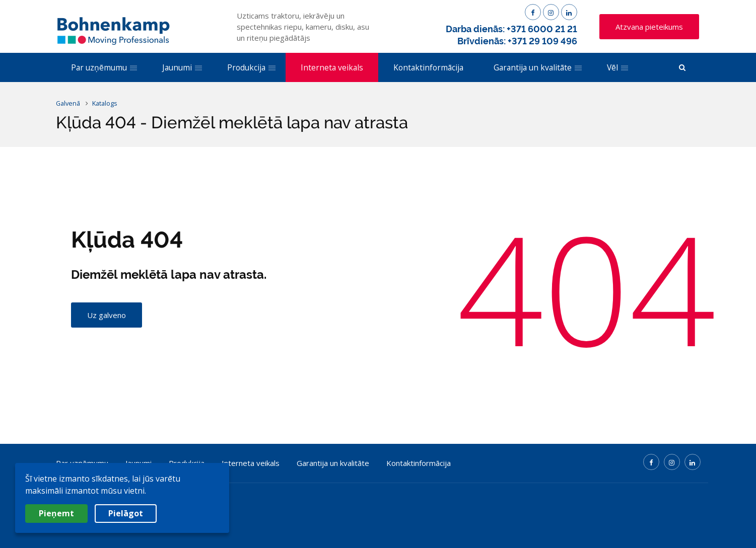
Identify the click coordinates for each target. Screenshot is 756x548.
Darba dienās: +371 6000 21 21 (511, 29)
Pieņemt (56, 513)
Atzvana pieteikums (649, 27)
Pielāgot (126, 513)
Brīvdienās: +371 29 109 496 (517, 41)
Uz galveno (107, 315)
